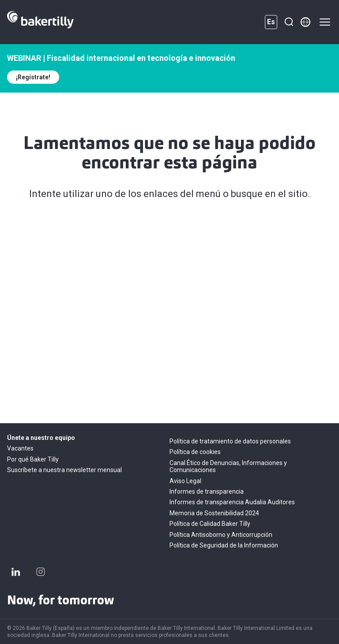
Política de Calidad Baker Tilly (210, 524)
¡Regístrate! (33, 77)
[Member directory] (305, 22)
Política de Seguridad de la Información (224, 545)
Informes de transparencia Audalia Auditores (232, 502)
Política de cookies (195, 452)
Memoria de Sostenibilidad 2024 (214, 513)
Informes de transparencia (207, 491)
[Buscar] (289, 22)
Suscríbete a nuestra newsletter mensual (64, 470)
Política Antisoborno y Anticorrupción (221, 535)
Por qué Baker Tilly (33, 459)
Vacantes (20, 448)
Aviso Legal (185, 481)
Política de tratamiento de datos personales (230, 441)
